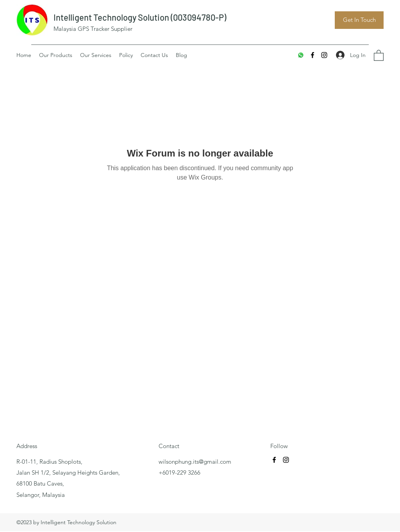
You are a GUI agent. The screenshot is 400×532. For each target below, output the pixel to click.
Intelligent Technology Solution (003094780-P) (140, 17)
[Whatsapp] (301, 55)
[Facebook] (312, 55)
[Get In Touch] (359, 20)
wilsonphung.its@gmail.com (195, 462)
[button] (379, 55)
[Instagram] (324, 55)
